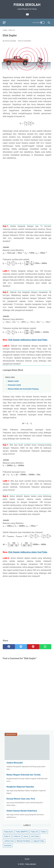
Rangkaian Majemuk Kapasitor (20, 787)
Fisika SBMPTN (22, 832)
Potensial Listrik (14, 385)
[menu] (6, 23)
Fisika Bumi (8, 832)
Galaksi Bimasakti (15, 763)
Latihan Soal (9, 841)
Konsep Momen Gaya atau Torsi (21, 799)
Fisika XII (17, 836)
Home (26, 836)
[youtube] (27, 14)
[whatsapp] (45, 647)
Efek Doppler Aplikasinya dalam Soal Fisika (28, 340)
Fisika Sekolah (27, 5)
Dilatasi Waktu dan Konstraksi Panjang (23, 389)
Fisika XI (7, 836)
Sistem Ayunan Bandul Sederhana (22, 811)
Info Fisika (35, 836)
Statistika (8, 846)
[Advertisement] (27, 194)
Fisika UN (34, 832)
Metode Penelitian (24, 841)
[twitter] (21, 647)
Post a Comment (25, 41)
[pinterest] (33, 647)
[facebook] (9, 647)
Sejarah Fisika (39, 841)
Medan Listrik (13, 381)
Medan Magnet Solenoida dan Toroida (24, 775)
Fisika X (44, 832)
